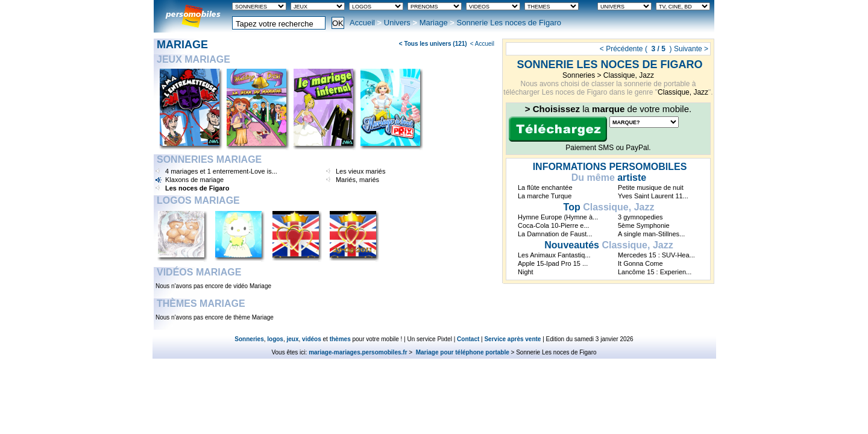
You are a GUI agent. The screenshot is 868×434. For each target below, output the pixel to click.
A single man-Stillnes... (651, 234)
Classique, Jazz (629, 75)
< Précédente (621, 49)
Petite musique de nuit (651, 187)
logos (275, 339)
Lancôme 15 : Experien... (655, 272)
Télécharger (558, 129)
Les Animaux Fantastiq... (554, 255)
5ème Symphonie (644, 225)
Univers (397, 23)
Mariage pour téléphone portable (462, 352)
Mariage (434, 23)
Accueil (362, 23)
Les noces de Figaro (197, 188)
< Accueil (482, 44)
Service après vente (512, 339)
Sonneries (579, 75)
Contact (468, 339)
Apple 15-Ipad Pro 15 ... (553, 263)
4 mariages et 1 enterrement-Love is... (221, 171)
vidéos (312, 339)
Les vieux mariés (361, 171)
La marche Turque (545, 196)
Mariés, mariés (357, 180)
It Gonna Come (640, 263)
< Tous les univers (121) (433, 44)
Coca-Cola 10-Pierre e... (554, 225)
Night (526, 272)
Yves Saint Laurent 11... (653, 196)
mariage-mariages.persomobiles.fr (358, 352)
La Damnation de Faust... (555, 234)
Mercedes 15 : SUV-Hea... (656, 255)
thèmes (340, 339)
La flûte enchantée (545, 187)
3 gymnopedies (640, 217)
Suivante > (691, 49)
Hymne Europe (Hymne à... (558, 217)
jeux (293, 339)
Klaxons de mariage (194, 180)
